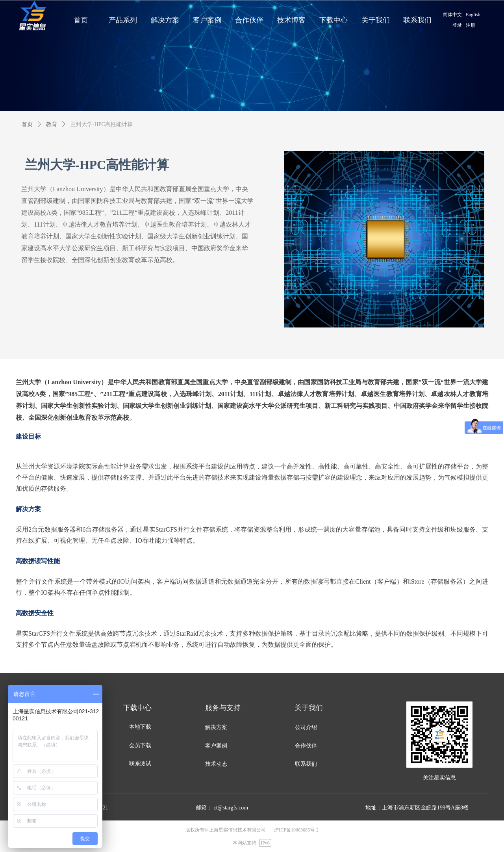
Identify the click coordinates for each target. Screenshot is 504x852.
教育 (52, 124)
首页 (27, 124)
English (473, 15)
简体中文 (452, 15)
